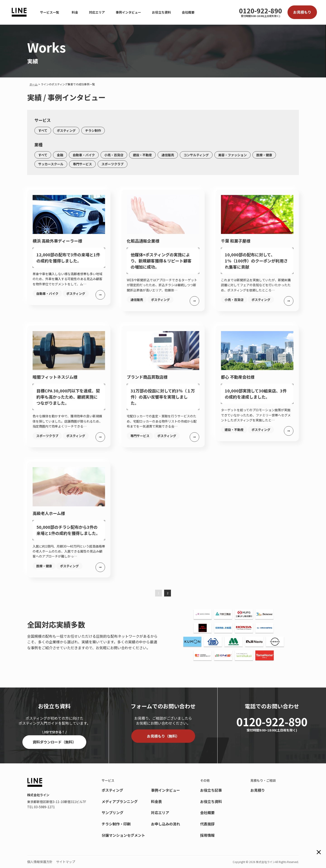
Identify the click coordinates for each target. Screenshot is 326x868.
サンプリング (113, 813)
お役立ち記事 (211, 790)
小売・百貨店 (114, 155)
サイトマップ (66, 862)
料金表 (156, 801)
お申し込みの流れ (165, 824)
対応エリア (97, 12)
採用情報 (207, 835)
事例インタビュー (128, 12)
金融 (60, 155)
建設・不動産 (142, 155)
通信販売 (168, 155)
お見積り (258, 790)
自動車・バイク (84, 155)
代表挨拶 (207, 824)
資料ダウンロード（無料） (54, 742)
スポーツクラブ (113, 164)
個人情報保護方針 (40, 862)
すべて (43, 130)
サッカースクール (51, 164)
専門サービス (82, 164)
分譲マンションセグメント (123, 835)
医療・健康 (264, 155)
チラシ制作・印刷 (116, 824)
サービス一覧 (50, 12)
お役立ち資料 (161, 12)
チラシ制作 (93, 130)
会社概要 (188, 12)
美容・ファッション (233, 155)
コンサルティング (196, 155)
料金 (75, 12)
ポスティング (66, 130)
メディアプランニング (120, 801)
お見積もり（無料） (163, 736)
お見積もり (302, 12)
